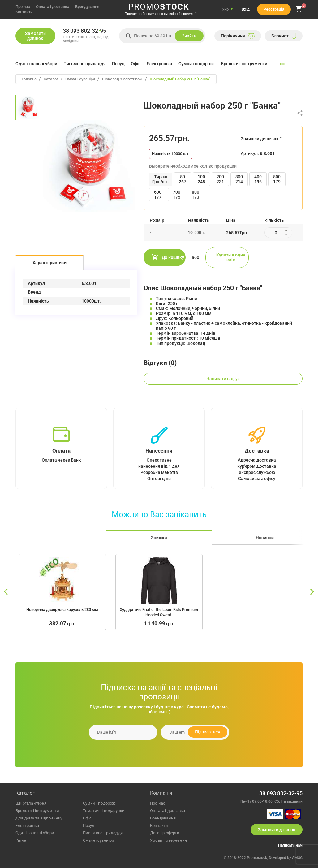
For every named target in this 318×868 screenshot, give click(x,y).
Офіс (136, 64)
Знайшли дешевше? (261, 139)
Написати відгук (223, 379)
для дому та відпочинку (39, 818)
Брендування (87, 7)
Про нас (23, 7)
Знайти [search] (189, 36)
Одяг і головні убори (36, 64)
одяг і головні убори (35, 833)
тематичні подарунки (104, 811)
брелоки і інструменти (37, 811)
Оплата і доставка (53, 7)
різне (21, 840)
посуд (89, 825)
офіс (87, 818)
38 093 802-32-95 (84, 31)
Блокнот (284, 36)
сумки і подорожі (100, 803)
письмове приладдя (103, 833)
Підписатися (208, 732)
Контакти (24, 12)
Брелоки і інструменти (244, 64)
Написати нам (290, 846)
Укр (225, 9)
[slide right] (312, 592)
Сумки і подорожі (197, 64)
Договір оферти (165, 833)
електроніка (27, 825)
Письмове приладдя (85, 64)
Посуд (118, 64)
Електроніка (159, 64)
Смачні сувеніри (99, 840)
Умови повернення (168, 840)
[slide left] (6, 592)
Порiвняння (238, 36)
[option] (28, 108)
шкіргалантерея (31, 803)
